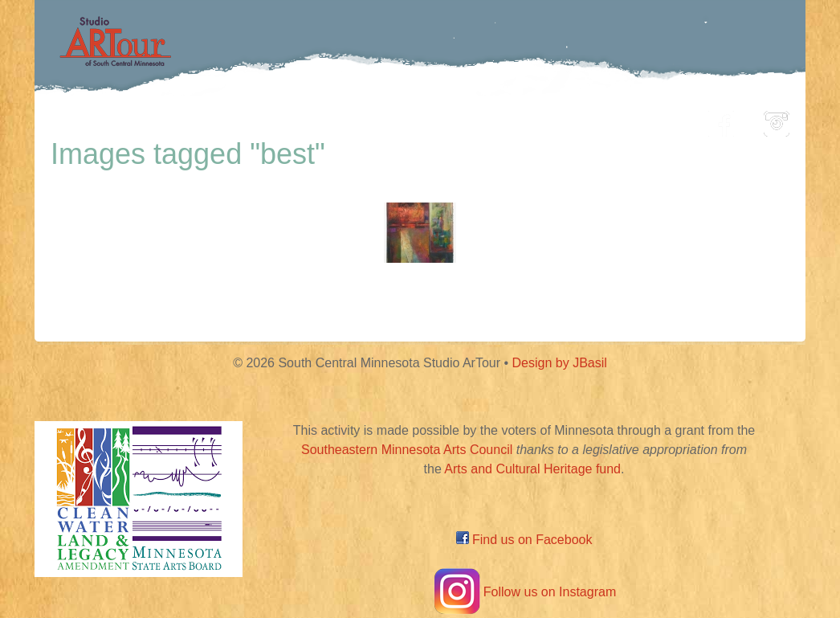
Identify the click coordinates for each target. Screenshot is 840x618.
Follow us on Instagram (524, 592)
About (656, 119)
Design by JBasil (560, 363)
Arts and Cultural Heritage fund (532, 469)
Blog (585, 119)
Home (151, 119)
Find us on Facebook (524, 540)
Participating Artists (279, 119)
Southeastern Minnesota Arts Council (407, 450)
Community (493, 119)
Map (401, 119)
